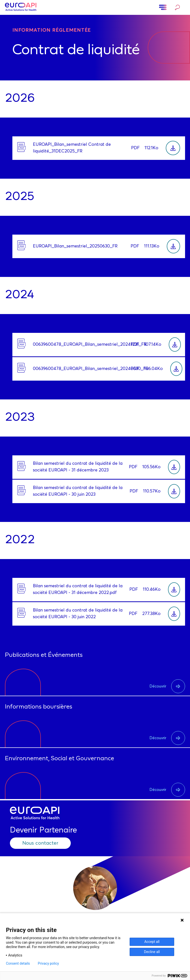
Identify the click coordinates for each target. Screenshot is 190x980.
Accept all (152, 942)
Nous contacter (40, 843)
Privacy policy (48, 963)
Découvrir (167, 686)
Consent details (18, 963)
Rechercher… (177, 7)
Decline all (152, 952)
